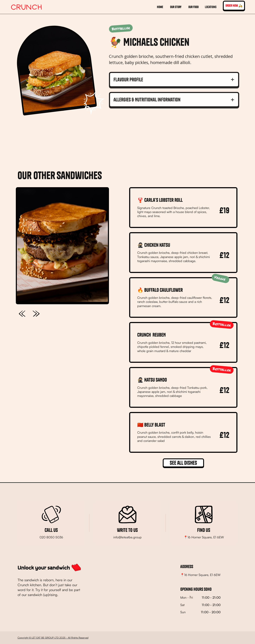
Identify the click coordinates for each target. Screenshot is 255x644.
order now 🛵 (234, 6)
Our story (176, 7)
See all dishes (183, 463)
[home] (26, 7)
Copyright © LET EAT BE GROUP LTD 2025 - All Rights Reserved (53, 638)
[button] (211, 7)
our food (193, 7)
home (160, 7)
